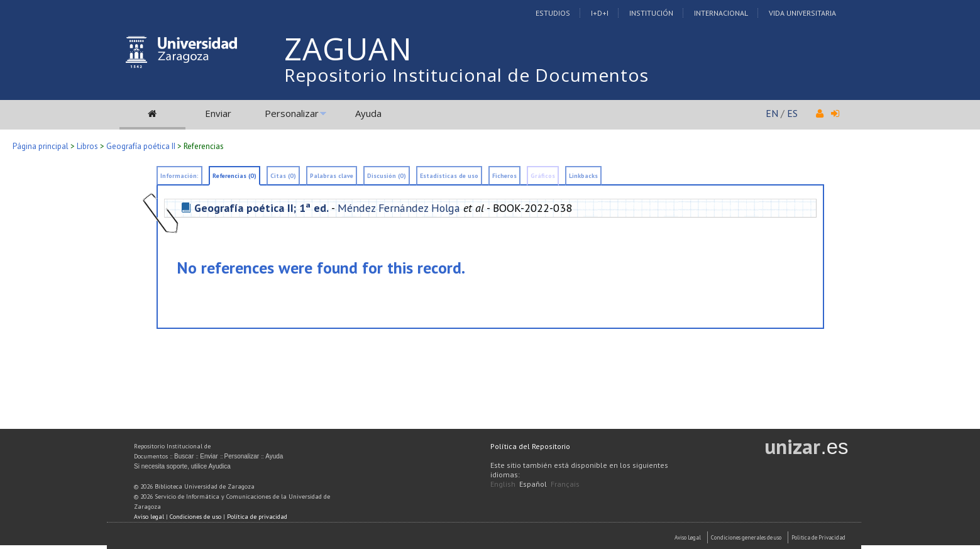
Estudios (553, 13)
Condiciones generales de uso (746, 537)
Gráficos (543, 176)
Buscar (184, 456)
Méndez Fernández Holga (399, 208)
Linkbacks (583, 176)
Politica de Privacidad (818, 537)
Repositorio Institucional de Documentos (466, 75)
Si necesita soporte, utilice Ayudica (182, 466)
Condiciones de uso (195, 517)
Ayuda (368, 113)
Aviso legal (149, 517)
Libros (87, 146)
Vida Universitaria (802, 13)
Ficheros (504, 176)
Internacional (721, 13)
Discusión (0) (387, 176)
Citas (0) (283, 176)
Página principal (41, 146)
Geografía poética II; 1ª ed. (262, 208)
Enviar (218, 113)
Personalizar (292, 113)
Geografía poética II (141, 146)
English (503, 484)
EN (772, 113)
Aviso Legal (688, 537)
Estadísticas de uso (449, 176)
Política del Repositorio (530, 446)
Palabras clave (332, 176)
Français (565, 484)
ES (792, 113)
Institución (651, 13)
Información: (179, 176)
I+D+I (600, 13)
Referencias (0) (234, 176)
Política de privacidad (257, 517)
